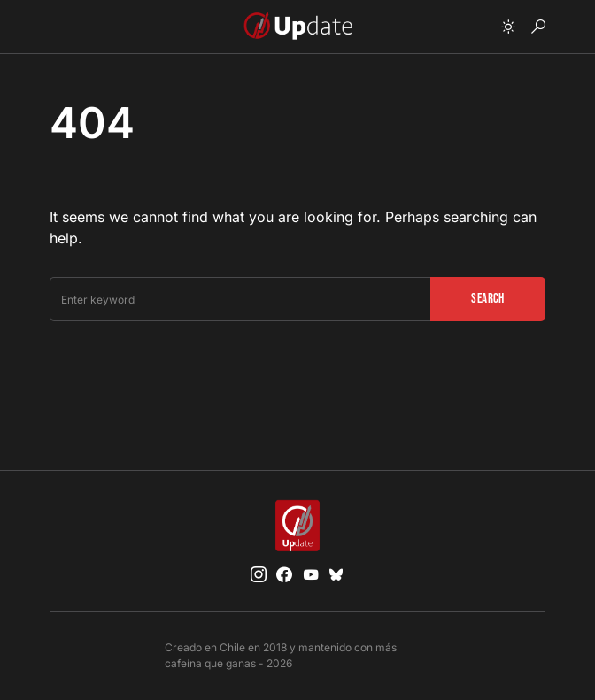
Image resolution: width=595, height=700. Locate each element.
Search (487, 299)
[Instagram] (259, 574)
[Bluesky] (336, 574)
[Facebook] (284, 574)
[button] (508, 27)
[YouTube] (311, 574)
